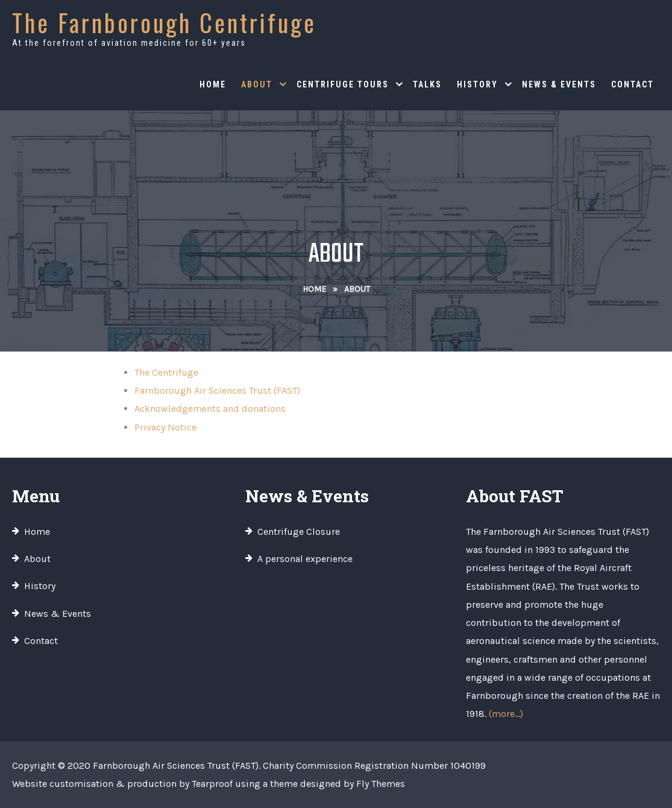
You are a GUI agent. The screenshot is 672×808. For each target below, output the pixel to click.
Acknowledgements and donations (210, 409)
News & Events (559, 84)
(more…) (506, 714)
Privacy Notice (165, 427)
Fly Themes (381, 784)
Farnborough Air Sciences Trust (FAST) (217, 390)
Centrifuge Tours (343, 84)
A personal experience (305, 559)
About (257, 84)
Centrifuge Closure (299, 532)
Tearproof (212, 784)
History (477, 84)
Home (213, 84)
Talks (427, 84)
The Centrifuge (166, 372)
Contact (633, 84)
